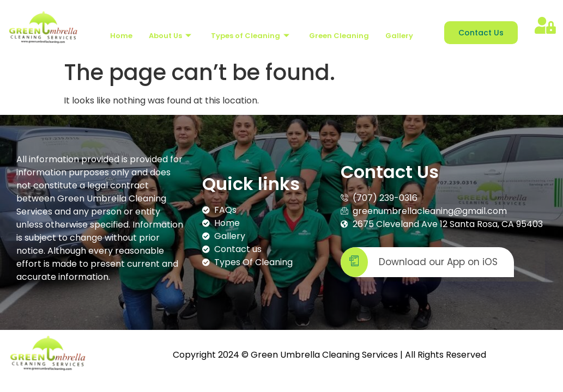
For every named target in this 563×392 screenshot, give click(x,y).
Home (121, 36)
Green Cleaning (339, 36)
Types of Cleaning (250, 36)
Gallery (399, 36)
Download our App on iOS (419, 262)
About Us (170, 36)
